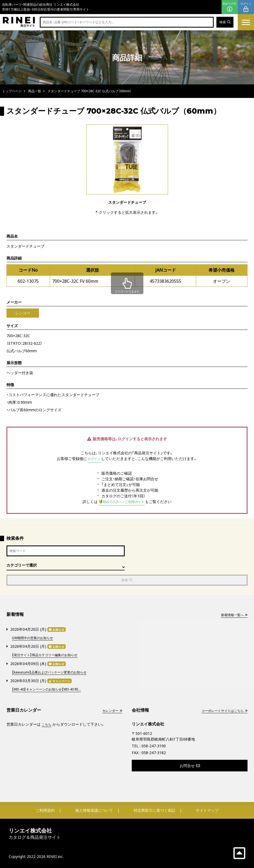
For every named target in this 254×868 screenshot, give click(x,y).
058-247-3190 (154, 745)
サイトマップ (207, 810)
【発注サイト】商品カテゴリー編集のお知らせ (50, 655)
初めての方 (230, 7)
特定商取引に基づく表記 (154, 810)
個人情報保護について (94, 810)
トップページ (12, 91)
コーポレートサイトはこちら (221, 710)
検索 (224, 22)
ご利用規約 (45, 810)
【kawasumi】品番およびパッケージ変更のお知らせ (55, 672)
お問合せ (190, 765)
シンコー (23, 313)
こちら (47, 724)
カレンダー (111, 710)
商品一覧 (35, 91)
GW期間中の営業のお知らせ (36, 638)
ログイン (246, 7)
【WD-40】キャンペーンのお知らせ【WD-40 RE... (52, 689)
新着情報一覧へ (232, 616)
